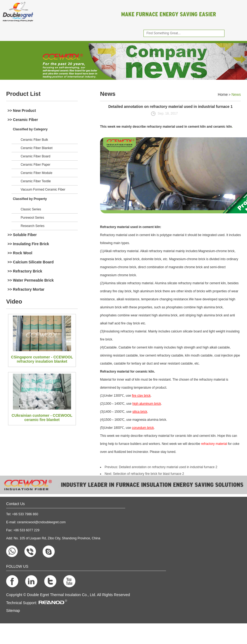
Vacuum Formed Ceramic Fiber (43, 190)
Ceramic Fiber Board (36, 156)
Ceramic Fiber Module (36, 173)
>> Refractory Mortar (26, 289)
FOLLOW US (17, 566)
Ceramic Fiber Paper (36, 165)
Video (14, 302)
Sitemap (13, 611)
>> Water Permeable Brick (31, 280)
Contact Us (15, 504)
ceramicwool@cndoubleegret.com (41, 522)
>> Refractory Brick (25, 271)
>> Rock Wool (20, 253)
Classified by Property (30, 199)
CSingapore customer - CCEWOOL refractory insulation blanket (42, 359)
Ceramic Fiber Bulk (34, 140)
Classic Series (31, 209)
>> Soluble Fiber (22, 235)
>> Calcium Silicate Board (31, 262)
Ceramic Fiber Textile (36, 181)
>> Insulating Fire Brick (28, 244)
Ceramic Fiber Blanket (37, 148)
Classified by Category (30, 129)
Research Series (33, 226)
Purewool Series (32, 218)
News (108, 94)
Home (223, 94)
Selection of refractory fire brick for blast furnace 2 (148, 474)
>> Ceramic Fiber (23, 120)
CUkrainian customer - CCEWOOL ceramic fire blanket (42, 418)
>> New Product (22, 111)
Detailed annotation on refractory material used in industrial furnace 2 (168, 467)
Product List (23, 94)
